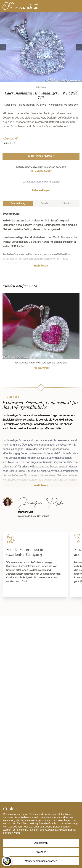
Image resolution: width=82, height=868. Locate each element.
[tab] (18, 203)
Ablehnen (41, 852)
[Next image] (79, 47)
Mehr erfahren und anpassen (41, 861)
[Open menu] (78, 6)
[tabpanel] (41, 242)
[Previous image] (3, 47)
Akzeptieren (41, 843)
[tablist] (41, 203)
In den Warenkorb (41, 156)
